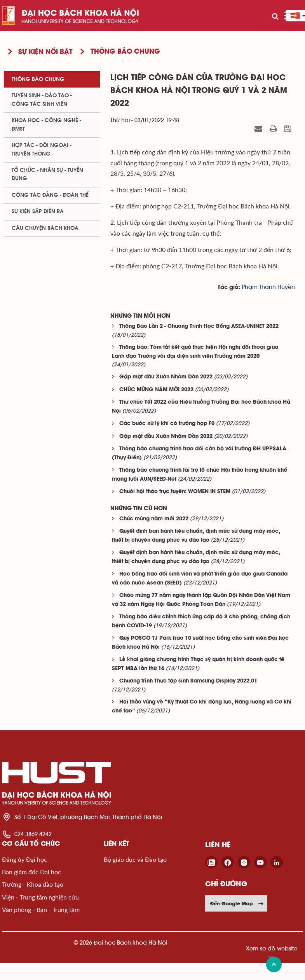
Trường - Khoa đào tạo (33, 884)
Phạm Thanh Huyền (268, 287)
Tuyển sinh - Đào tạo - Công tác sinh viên (42, 100)
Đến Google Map (237, 903)
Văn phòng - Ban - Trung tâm (41, 909)
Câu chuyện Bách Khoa (45, 228)
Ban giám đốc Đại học (31, 872)
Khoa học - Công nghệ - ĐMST (46, 125)
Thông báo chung (38, 79)
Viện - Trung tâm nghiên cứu (40, 897)
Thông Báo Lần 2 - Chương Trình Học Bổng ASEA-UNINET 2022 (199, 326)
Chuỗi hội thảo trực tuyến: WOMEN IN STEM (175, 492)
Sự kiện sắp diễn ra (38, 212)
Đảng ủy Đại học (24, 859)
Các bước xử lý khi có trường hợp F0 (167, 424)
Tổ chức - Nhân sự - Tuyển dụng (47, 174)
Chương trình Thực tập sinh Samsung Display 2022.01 (188, 681)
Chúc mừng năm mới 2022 (154, 519)
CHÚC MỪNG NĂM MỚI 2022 (156, 390)
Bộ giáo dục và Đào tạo (135, 859)
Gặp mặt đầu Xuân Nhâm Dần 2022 (166, 377)
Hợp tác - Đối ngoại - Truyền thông (42, 150)
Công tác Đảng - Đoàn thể (50, 195)
